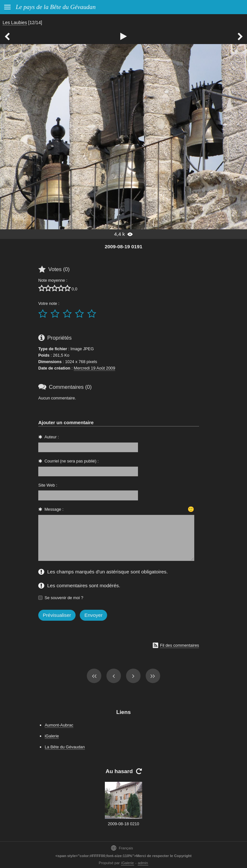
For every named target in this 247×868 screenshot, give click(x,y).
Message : (54, 509)
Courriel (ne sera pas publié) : (72, 461)
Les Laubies (15, 23)
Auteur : (52, 437)
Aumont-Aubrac (59, 725)
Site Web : (48, 485)
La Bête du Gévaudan (65, 747)
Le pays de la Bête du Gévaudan (56, 7)
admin (143, 863)
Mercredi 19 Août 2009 (94, 368)
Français (122, 848)
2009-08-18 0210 (123, 824)
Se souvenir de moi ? (64, 598)
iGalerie (52, 736)
